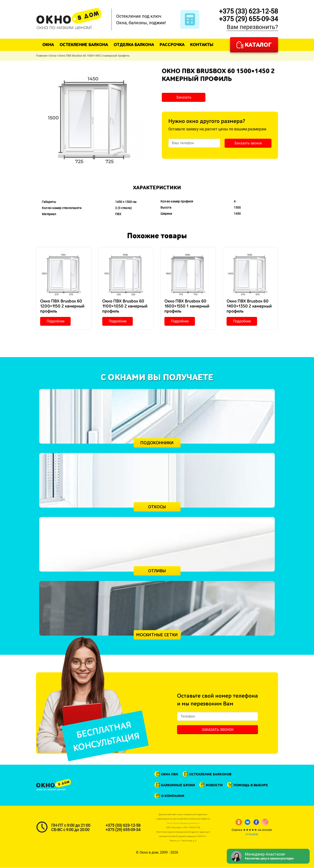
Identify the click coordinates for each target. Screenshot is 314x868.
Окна (48, 45)
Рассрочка (172, 45)
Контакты (202, 45)
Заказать (184, 97)
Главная (41, 56)
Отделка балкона (134, 45)
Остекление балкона (84, 45)
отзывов (252, 834)
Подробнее (55, 321)
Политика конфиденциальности (183, 823)
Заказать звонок (248, 143)
